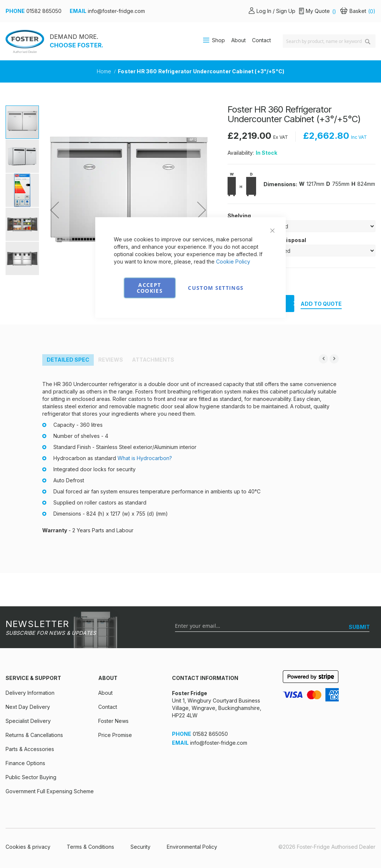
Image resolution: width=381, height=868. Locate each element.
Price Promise (115, 735)
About (238, 40)
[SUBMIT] (359, 627)
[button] (54, 210)
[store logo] (25, 41)
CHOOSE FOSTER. (77, 45)
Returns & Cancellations (34, 735)
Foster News (113, 721)
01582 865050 (44, 11)
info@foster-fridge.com (116, 11)
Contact (261, 40)
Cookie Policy (233, 261)
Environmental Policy (192, 847)
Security (140, 847)
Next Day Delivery (28, 707)
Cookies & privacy (28, 847)
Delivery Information (30, 693)
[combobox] (329, 41)
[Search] (368, 42)
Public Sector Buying (31, 777)
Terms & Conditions (90, 847)
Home (105, 71)
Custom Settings (216, 287)
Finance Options (25, 763)
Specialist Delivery (28, 721)
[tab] (68, 360)
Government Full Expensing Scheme (50, 791)
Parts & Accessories (30, 749)
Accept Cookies (150, 287)
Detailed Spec (68, 360)
